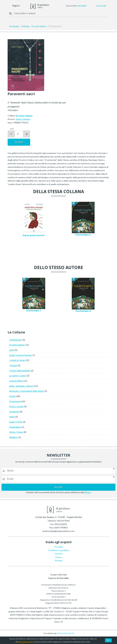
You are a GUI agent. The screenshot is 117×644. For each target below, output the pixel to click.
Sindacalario (15, 427)
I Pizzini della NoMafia (20, 371)
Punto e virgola (16, 407)
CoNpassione (16, 340)
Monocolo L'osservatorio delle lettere (27, 391)
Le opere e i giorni (18, 376)
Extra (12, 350)
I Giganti (13, 365)
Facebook (22, 6)
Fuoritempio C (83, 235)
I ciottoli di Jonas (17, 360)
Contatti (58, 554)
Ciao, (101, 6)
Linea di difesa (16, 381)
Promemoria (15, 401)
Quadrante (14, 412)
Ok (108, 640)
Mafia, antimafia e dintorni (21, 386)
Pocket (12, 396)
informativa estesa (25, 642)
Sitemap (59, 560)
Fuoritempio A (83, 311)
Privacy (88, 492)
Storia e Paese (16, 432)
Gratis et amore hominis (20, 355)
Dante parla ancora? (34, 235)
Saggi (12, 417)
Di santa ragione (17, 345)
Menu (4, 6)
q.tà (12, 129)
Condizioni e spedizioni (59, 550)
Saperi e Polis (16, 422)
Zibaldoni (13, 437)
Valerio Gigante (23, 119)
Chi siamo (58, 547)
